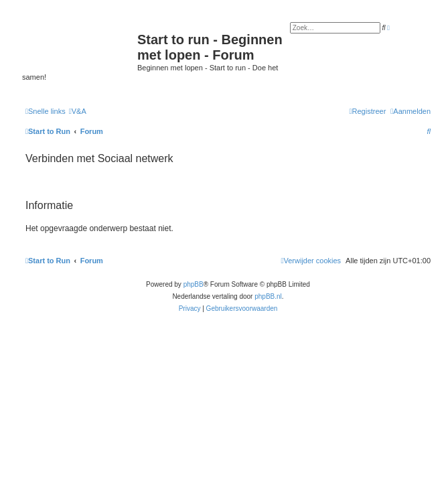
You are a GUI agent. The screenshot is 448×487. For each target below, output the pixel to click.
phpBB (194, 284)
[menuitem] (78, 111)
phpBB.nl (268, 296)
